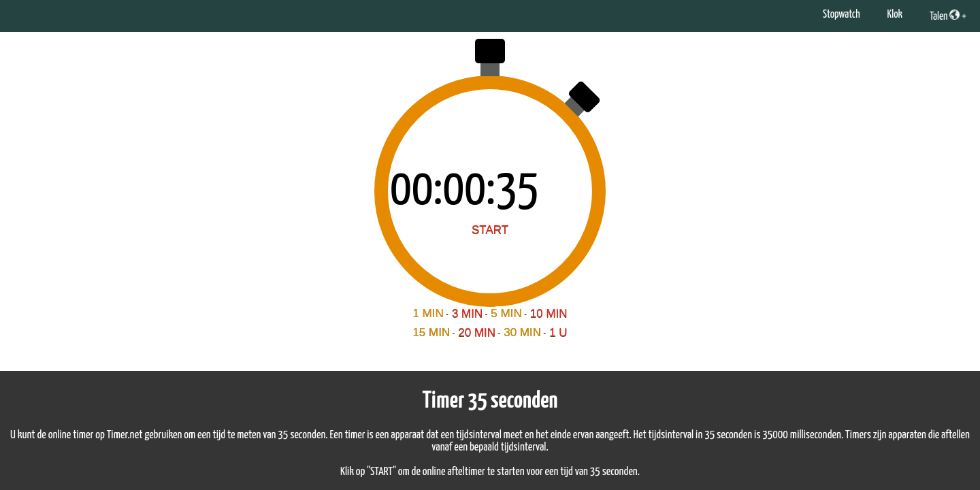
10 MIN (549, 313)
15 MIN (431, 332)
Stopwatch (842, 15)
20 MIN (477, 332)
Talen (945, 16)
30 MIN (522, 332)
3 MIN (467, 313)
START (490, 230)
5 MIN (506, 313)
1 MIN (428, 313)
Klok (895, 15)
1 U (558, 332)
